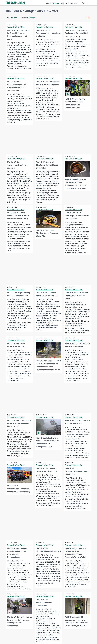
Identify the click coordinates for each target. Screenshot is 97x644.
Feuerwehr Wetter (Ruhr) (16, 27)
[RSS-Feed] (89, 18)
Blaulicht (56, 3)
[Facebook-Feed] (86, 18)
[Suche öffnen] (84, 3)
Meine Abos (73, 3)
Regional (64, 3)
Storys (49, 3)
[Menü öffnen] (89, 3)
